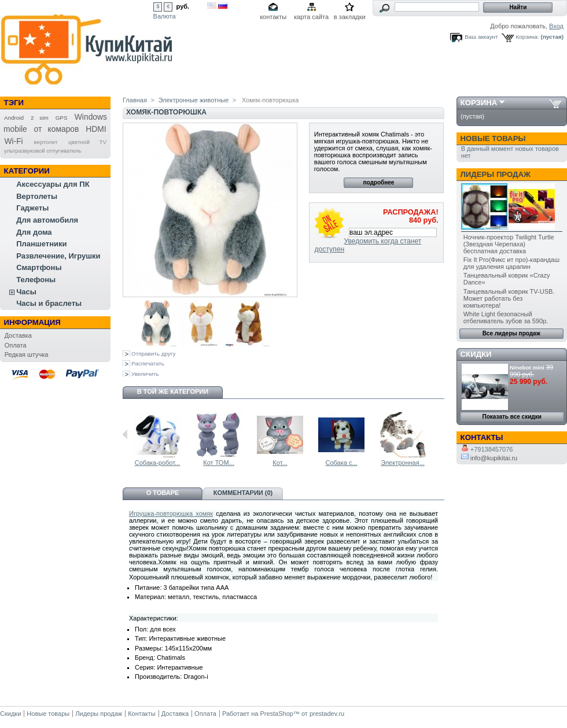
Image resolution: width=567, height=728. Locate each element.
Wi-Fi (13, 141)
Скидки (476, 354)
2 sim (40, 118)
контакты (273, 17)
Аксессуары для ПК (53, 184)
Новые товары (493, 138)
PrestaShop (276, 714)
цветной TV (87, 142)
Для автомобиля (47, 220)
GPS (62, 118)
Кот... (280, 463)
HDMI (96, 129)
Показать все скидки (512, 417)
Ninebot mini (527, 367)
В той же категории (173, 391)
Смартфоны (39, 267)
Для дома (34, 232)
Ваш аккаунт (481, 37)
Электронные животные (194, 100)
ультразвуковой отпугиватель (43, 151)
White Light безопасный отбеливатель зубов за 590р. (506, 317)
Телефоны (36, 280)
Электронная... (403, 463)
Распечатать (148, 363)
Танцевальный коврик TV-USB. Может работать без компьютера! (509, 298)
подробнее (378, 182)
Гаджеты (32, 208)
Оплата (16, 345)
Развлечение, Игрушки (58, 256)
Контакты (142, 714)
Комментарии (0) (243, 493)
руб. (183, 6)
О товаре (163, 493)
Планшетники (41, 244)
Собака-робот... (157, 463)
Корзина (479, 103)
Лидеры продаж (496, 174)
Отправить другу (153, 354)
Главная (135, 100)
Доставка (18, 335)
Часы (26, 292)
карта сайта (311, 17)
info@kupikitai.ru (489, 458)
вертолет (46, 142)
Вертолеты (37, 196)
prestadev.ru (327, 714)
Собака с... (341, 463)
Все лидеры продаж (511, 333)
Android (14, 118)
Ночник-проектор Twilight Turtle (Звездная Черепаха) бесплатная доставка (509, 244)
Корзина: (528, 37)
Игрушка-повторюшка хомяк (171, 513)
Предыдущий (125, 434)
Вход (556, 26)
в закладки (350, 17)
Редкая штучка (27, 354)
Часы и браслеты (49, 303)
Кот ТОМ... (219, 463)
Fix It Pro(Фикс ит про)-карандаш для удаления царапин (511, 263)
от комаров (57, 129)
